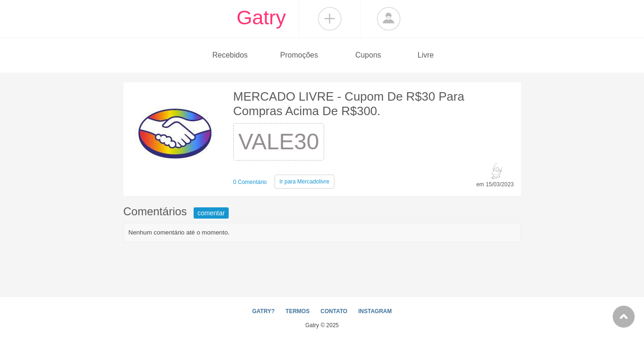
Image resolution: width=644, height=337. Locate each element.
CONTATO (334, 311)
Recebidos (230, 55)
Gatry (261, 17)
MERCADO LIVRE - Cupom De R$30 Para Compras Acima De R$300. (349, 104)
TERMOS (298, 311)
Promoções (299, 55)
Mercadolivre (305, 182)
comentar (211, 213)
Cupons (368, 55)
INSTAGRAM (375, 311)
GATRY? (263, 311)
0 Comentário (250, 182)
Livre (426, 55)
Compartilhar (330, 19)
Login (389, 19)
